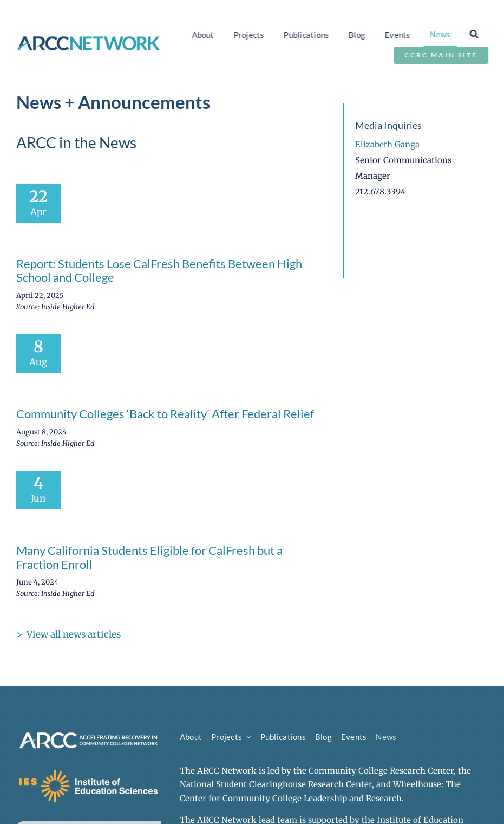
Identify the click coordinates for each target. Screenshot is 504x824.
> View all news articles (68, 634)
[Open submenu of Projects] (249, 737)
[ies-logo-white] (89, 771)
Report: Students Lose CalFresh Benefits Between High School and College (159, 271)
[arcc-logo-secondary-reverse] (89, 734)
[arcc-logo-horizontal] (89, 40)
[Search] (476, 34)
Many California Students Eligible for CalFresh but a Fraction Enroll (149, 557)
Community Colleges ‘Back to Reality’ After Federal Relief (165, 414)
